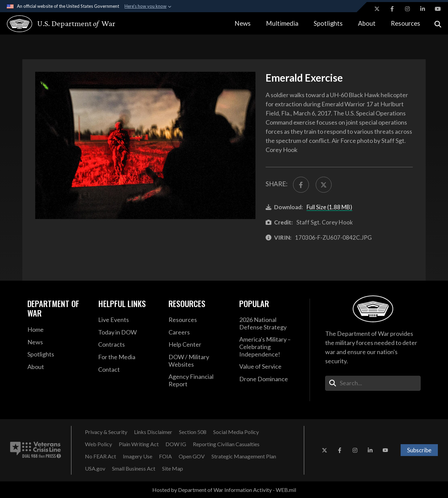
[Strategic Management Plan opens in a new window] (244, 456)
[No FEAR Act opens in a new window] (100, 456)
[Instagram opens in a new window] (407, 9)
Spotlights (328, 23)
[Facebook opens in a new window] (392, 9)
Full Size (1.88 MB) (329, 207)
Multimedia (282, 23)
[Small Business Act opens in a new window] (134, 469)
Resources (406, 23)
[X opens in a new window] (377, 9)
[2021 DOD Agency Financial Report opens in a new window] (199, 380)
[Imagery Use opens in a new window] (138, 456)
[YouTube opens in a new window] (438, 9)
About (367, 23)
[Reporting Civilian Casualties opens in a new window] (226, 444)
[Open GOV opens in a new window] (192, 456)
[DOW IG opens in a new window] (176, 444)
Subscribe (419, 450)
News (243, 23)
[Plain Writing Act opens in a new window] (139, 444)
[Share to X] (324, 185)
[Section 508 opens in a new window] (193, 432)
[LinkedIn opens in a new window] (423, 9)
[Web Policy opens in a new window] (98, 444)
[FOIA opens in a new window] (165, 456)
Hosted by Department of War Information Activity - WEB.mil (224, 490)
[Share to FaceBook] (301, 185)
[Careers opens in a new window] (199, 332)
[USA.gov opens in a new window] (95, 469)
